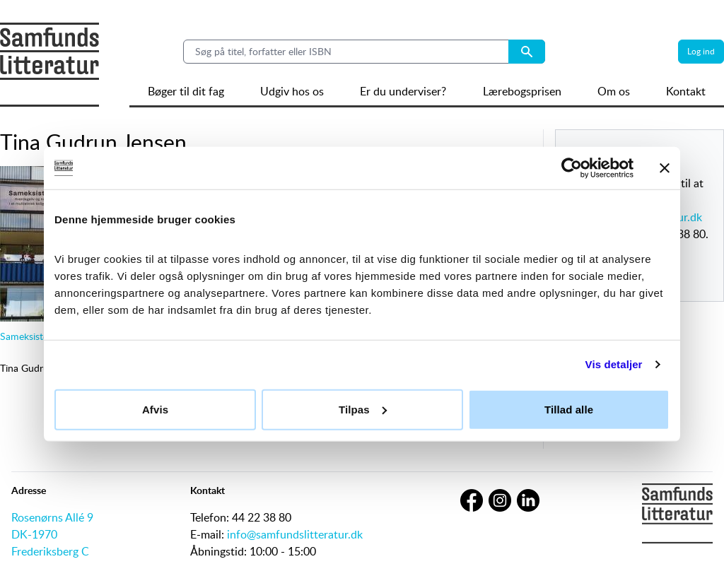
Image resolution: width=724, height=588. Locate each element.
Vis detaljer (614, 364)
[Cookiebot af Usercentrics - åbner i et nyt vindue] (572, 168)
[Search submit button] (527, 52)
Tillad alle (569, 409)
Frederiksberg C (50, 551)
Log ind (701, 51)
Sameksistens (29, 336)
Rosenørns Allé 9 (52, 517)
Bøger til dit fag (186, 91)
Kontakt (686, 91)
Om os (614, 91)
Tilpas (363, 409)
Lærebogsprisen (522, 91)
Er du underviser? (403, 91)
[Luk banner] (665, 168)
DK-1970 (34, 534)
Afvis (155, 409)
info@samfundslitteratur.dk (295, 534)
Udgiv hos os (292, 91)
